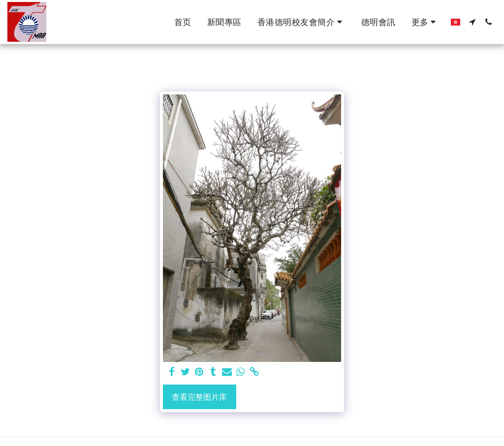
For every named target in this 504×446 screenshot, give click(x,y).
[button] (301, 22)
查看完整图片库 (199, 397)
